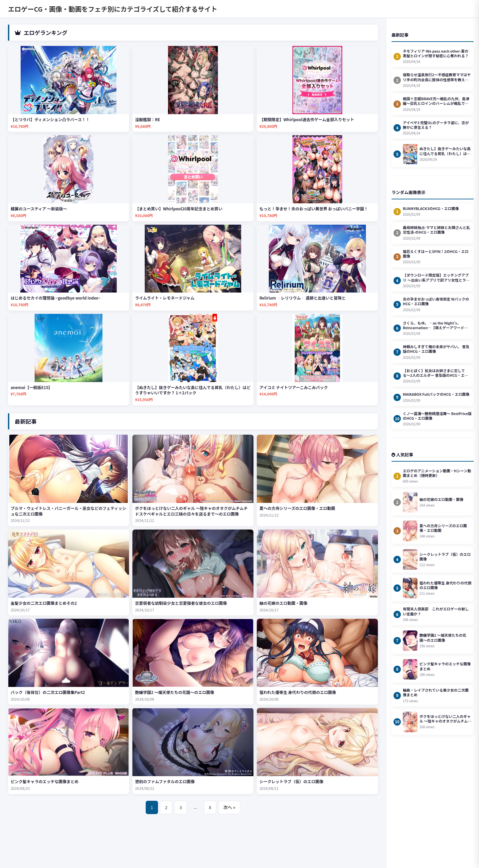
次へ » (229, 807)
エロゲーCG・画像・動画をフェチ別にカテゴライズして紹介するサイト (113, 9)
